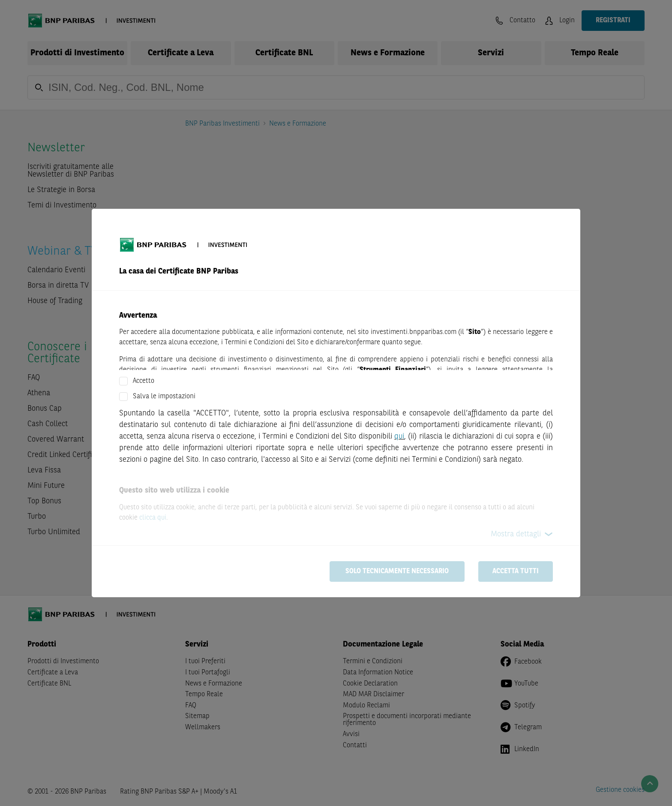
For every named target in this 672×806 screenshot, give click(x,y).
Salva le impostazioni (164, 397)
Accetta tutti (516, 571)
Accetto (144, 381)
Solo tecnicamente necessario (397, 571)
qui (399, 436)
